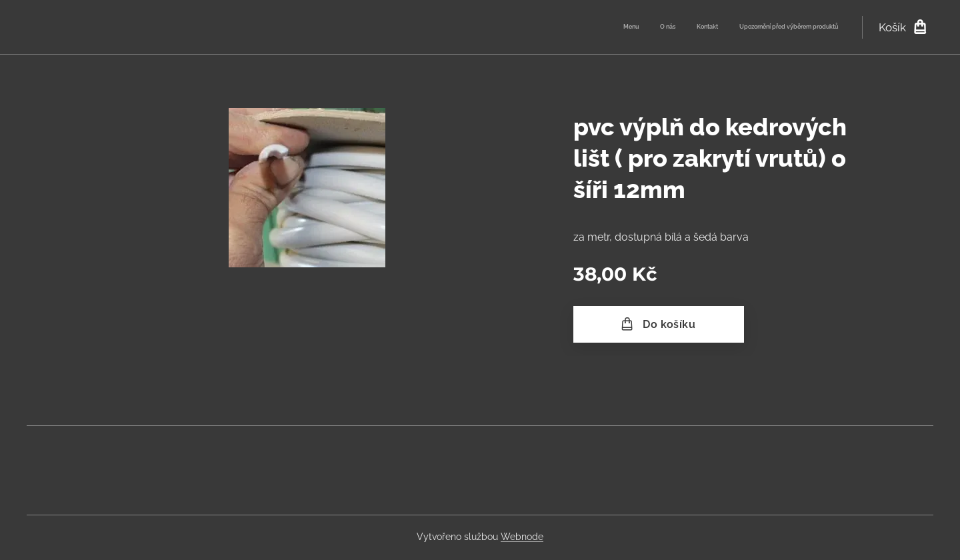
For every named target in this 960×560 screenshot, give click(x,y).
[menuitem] (778, 27)
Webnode (522, 537)
